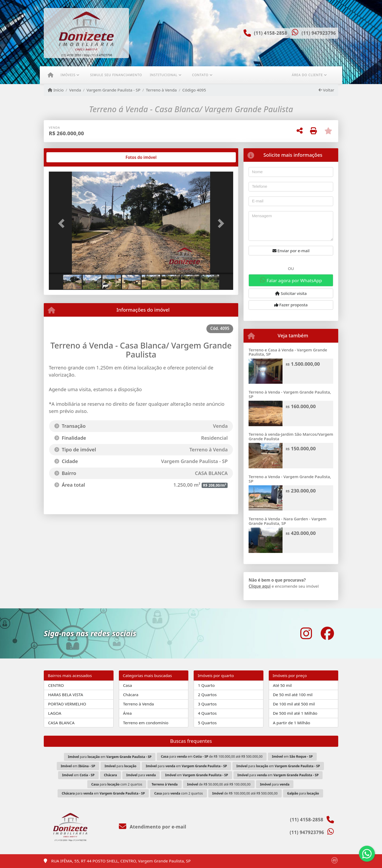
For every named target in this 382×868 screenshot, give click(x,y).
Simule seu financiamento (116, 75)
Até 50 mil (282, 685)
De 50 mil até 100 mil (293, 695)
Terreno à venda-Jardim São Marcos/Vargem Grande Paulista (291, 436)
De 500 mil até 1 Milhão (295, 713)
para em (110, 757)
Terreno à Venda (161, 90)
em (292, 756)
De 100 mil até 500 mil (294, 704)
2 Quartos (207, 695)
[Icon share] (306, 633)
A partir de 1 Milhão (292, 723)
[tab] (66, 157)
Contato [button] (200, 75)
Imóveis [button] (68, 75)
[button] (63, 223)
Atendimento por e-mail (153, 827)
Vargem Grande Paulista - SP (113, 90)
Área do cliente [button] (307, 75)
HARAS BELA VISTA (66, 695)
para (120, 766)
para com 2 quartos (117, 784)
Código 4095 (194, 90)
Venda (75, 90)
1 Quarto (206, 685)
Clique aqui (260, 586)
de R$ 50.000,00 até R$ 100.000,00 (219, 784)
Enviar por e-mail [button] (291, 251)
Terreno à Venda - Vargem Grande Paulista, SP (290, 394)
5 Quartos (207, 723)
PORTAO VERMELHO (67, 704)
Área (127, 713)
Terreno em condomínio (146, 723)
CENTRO (56, 685)
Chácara (131, 695)
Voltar (326, 90)
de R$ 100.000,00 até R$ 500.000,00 (245, 793)
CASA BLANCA (61, 723)
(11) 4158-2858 (271, 33)
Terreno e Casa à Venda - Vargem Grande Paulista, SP (288, 352)
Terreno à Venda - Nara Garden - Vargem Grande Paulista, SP (287, 521)
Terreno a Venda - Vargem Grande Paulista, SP (290, 479)
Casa (128, 685)
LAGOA (55, 713)
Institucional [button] (164, 75)
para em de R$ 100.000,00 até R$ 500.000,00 (212, 756)
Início (56, 90)
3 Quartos (207, 704)
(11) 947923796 (319, 33)
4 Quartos (207, 713)
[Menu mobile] (51, 75)
